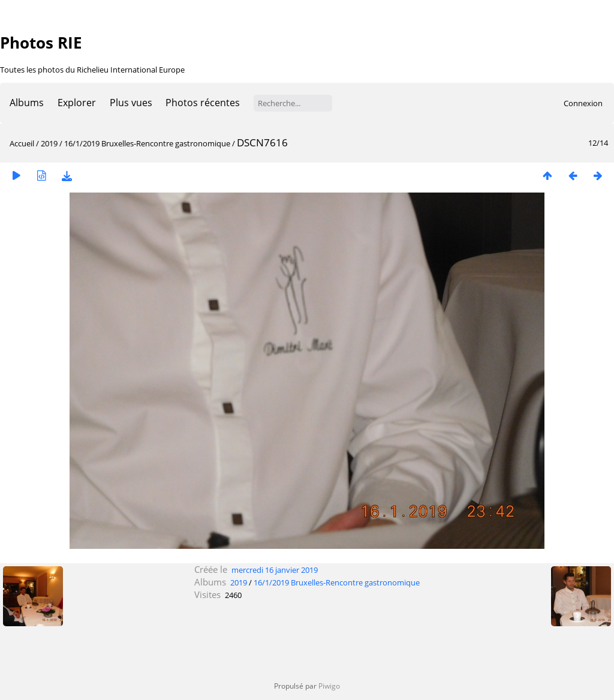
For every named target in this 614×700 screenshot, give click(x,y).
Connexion (583, 103)
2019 (49, 143)
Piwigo (329, 686)
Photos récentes (203, 103)
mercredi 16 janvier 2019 (275, 570)
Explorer (77, 103)
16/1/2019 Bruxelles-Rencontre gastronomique (147, 143)
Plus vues (131, 103)
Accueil (22, 143)
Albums (27, 103)
